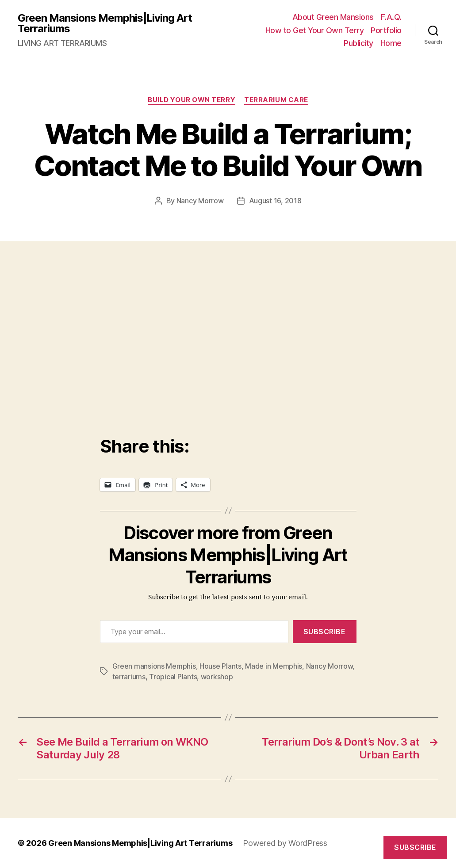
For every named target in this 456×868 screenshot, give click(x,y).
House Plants (220, 666)
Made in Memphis (274, 666)
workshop (217, 677)
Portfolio (386, 30)
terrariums (129, 677)
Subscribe (325, 632)
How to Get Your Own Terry (315, 30)
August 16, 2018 (275, 201)
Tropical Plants (173, 677)
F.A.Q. (391, 17)
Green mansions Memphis (154, 666)
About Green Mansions (333, 17)
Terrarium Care (276, 100)
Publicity (358, 43)
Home (391, 43)
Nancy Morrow (200, 201)
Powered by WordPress (285, 843)
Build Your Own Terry (192, 100)
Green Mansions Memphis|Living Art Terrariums (105, 23)
